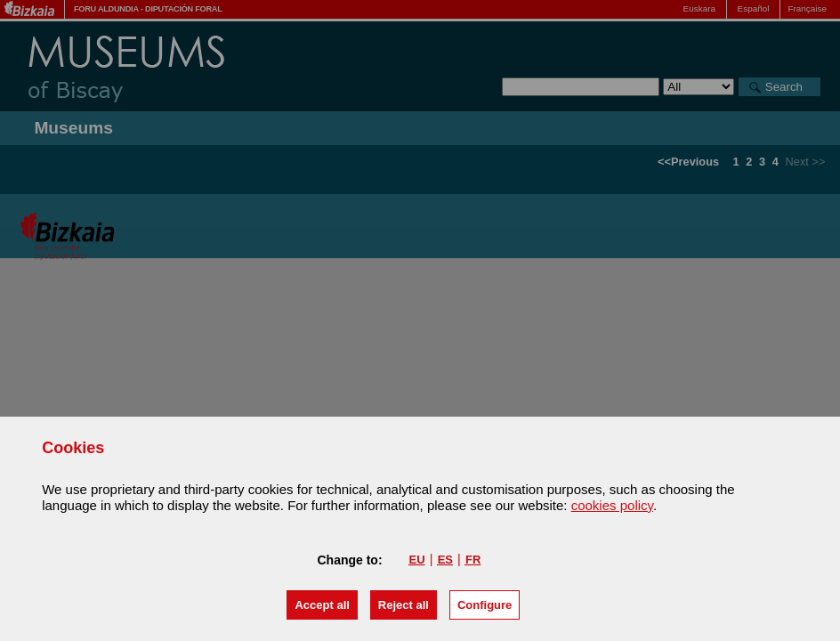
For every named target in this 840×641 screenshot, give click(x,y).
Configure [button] (485, 605)
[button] (322, 605)
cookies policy (612, 505)
